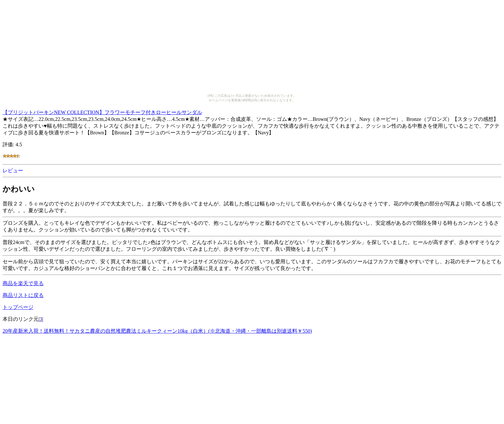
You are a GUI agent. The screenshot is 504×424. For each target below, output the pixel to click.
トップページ (18, 307)
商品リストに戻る (23, 295)
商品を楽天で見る (23, 283)
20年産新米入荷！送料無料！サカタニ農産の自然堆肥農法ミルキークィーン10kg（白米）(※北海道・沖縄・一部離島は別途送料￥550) (157, 331)
